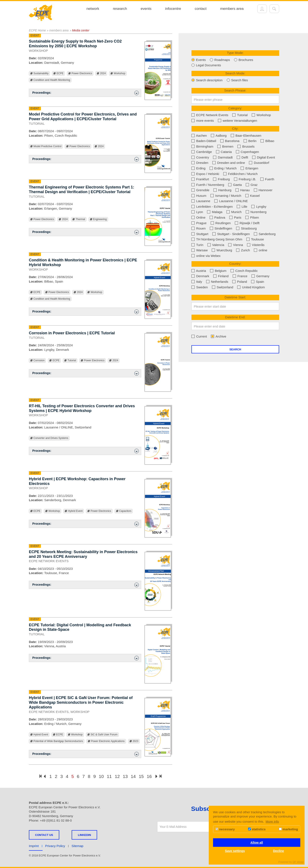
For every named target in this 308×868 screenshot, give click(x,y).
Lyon (197, 212)
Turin (197, 245)
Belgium (218, 271)
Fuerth (267, 179)
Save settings (235, 851)
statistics (257, 829)
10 (101, 776)
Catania (224, 152)
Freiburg (221, 179)
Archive (218, 336)
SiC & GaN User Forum (102, 735)
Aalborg (219, 136)
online (261, 250)
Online (198, 217)
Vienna (236, 245)
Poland (240, 282)
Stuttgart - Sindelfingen (231, 234)
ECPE (58, 73)
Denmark (200, 276)
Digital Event (264, 157)
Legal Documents (206, 65)
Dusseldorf (259, 163)
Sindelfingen (221, 228)
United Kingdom (251, 287)
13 (125, 776)
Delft (242, 157)
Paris (235, 217)
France (240, 276)
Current (199, 336)
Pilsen (252, 217)
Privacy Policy (55, 846)
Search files (237, 80)
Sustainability (39, 73)
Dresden (200, 163)
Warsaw (200, 250)
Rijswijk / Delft (247, 223)
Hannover (263, 190)
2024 (101, 73)
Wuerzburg (222, 250)
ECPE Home (37, 30)
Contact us (44, 835)
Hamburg (222, 190)
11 (109, 776)
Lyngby (259, 207)
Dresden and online (229, 163)
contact (201, 9)
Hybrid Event (74, 511)
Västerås (256, 245)
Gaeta (235, 185)
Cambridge (202, 152)
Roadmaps (220, 60)
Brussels (246, 146)
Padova (217, 217)
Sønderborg (265, 234)
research (120, 9)
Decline (278, 851)
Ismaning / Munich (226, 196)
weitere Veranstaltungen (238, 121)
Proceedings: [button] (86, 93)
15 (141, 776)
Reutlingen (221, 223)
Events (199, 60)
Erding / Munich (223, 168)
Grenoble (200, 190)
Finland (221, 276)
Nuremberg (256, 212)
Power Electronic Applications (106, 741)
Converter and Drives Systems (49, 438)
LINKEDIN (84, 835)
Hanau (243, 190)
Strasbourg (246, 228)
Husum (199, 196)
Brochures (244, 60)
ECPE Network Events (210, 115)
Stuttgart (200, 234)
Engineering (98, 219)
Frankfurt (200, 179)
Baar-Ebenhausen (246, 136)
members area (232, 9)
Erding (198, 168)
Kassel (252, 196)
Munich (234, 212)
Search (235, 349)
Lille (242, 207)
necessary (225, 829)
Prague (199, 223)
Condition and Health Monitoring (50, 80)
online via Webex (206, 256)
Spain (258, 282)
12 (117, 776)
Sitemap (78, 846)
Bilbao (267, 141)
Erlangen (249, 168)
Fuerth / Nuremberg (208, 185)
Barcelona (230, 141)
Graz (252, 185)
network (93, 9)
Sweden (200, 287)
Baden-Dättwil (204, 141)
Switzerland (223, 287)
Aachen (199, 136)
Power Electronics (80, 73)
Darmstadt (223, 157)
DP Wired (298, 862)
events (146, 9)
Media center (81, 30)
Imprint (34, 846)
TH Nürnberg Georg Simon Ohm (217, 239)
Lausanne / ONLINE (231, 201)
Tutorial (70, 361)
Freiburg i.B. (245, 179)
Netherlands (217, 282)
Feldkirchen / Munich (241, 174)
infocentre (173, 9)
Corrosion (37, 361)
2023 (134, 741)
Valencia (216, 245)
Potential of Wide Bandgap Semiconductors (57, 741)
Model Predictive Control (46, 146)
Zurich (243, 250)
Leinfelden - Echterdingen (212, 207)
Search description (207, 80)
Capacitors (124, 511)
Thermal (79, 219)
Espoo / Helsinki (205, 174)
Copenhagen (247, 152)
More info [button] (272, 821)
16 (149, 776)
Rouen (198, 228)
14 (133, 776)
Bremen (225, 146)
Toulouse (255, 239)
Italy (197, 282)
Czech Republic (244, 271)
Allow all (257, 843)
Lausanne (201, 201)
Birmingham (202, 146)
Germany (261, 276)
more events (203, 121)
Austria (199, 271)
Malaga (215, 212)
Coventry (200, 157)
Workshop (118, 73)
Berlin (250, 141)
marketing (288, 829)
